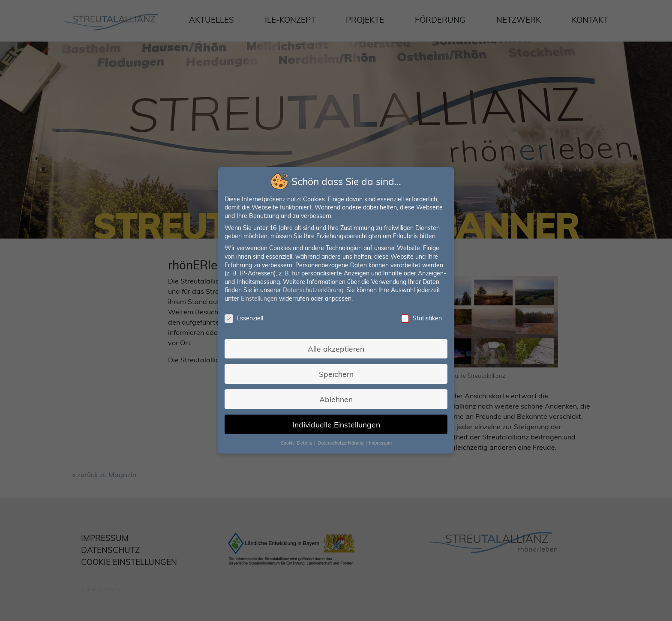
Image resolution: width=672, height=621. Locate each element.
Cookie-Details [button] (297, 442)
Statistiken (420, 318)
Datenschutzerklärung (313, 290)
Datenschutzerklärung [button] (341, 442)
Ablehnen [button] (336, 398)
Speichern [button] (336, 373)
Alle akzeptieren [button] (336, 348)
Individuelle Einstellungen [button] (336, 423)
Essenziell (245, 318)
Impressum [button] (380, 442)
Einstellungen (260, 299)
